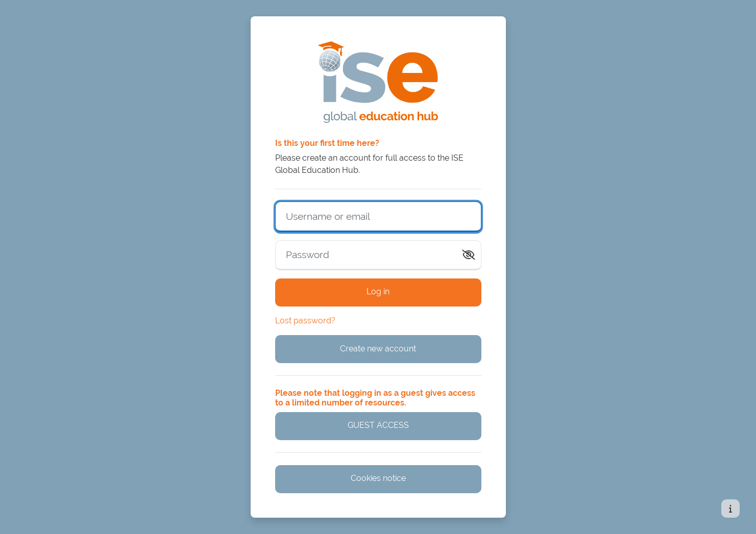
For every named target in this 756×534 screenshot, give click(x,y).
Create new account (378, 349)
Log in (378, 291)
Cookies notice (378, 478)
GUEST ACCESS (378, 425)
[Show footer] (730, 508)
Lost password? (305, 321)
